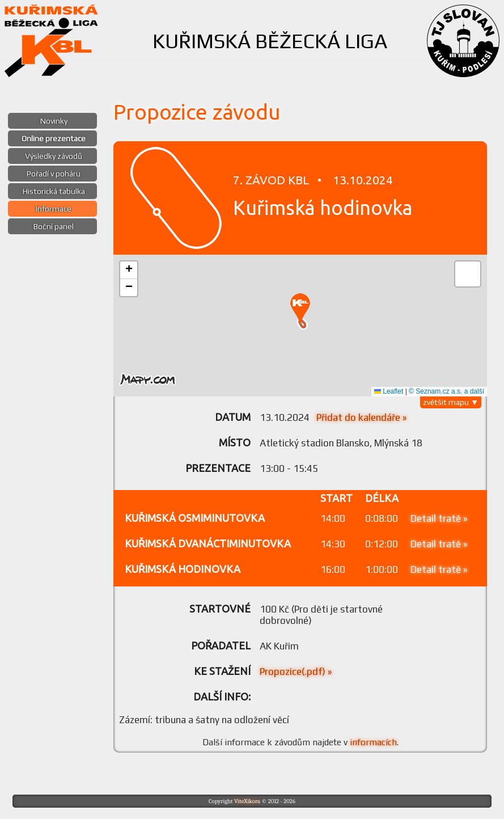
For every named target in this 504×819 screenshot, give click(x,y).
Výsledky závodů (54, 156)
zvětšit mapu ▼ (451, 402)
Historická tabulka (54, 191)
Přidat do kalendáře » (361, 417)
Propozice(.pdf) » (296, 672)
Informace (54, 209)
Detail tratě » (439, 518)
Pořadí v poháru (54, 174)
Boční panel (54, 226)
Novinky (54, 121)
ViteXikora (247, 801)
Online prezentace (54, 138)
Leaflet (389, 391)
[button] (300, 309)
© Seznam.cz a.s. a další (446, 391)
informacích (373, 742)
